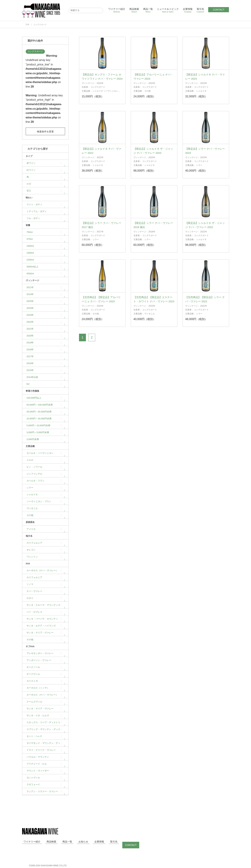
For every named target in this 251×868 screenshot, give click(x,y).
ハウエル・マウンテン (46, 757)
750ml (46, 232)
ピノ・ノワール (46, 467)
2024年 (46, 308)
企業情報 (188, 10)
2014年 (46, 294)
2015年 (46, 370)
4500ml (46, 274)
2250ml (46, 260)
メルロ (46, 460)
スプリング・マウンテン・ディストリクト (46, 730)
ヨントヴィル (46, 778)
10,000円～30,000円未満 (46, 419)
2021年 (46, 329)
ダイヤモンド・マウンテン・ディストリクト (46, 744)
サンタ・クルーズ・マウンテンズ (46, 605)
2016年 (46, 363)
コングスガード (35, 51)
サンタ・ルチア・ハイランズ (46, 626)
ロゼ (46, 184)
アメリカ (46, 529)
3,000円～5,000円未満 (46, 432)
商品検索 (134, 10)
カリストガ (46, 681)
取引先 (200, 10)
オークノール (46, 667)
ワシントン (46, 557)
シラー (46, 488)
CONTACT (219, 10)
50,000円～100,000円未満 (46, 405)
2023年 (46, 315)
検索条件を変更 (45, 132)
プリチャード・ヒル (46, 764)
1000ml (46, 253)
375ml (46, 239)
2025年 (46, 301)
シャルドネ (46, 495)
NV (46, 384)
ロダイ (46, 598)
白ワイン (46, 170)
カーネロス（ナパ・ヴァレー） (46, 570)
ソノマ (46, 584)
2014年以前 (46, 377)
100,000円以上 (46, 398)
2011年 (46, 287)
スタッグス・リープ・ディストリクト (46, 724)
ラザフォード (46, 785)
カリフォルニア (46, 543)
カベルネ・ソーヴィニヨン (46, 453)
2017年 (46, 356)
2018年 (46, 349)
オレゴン (46, 550)
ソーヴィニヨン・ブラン (46, 501)
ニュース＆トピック (168, 10)
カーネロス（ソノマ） (46, 688)
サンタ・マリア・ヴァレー (46, 633)
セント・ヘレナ (46, 736)
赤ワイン (46, 163)
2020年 (46, 336)
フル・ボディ (46, 218)
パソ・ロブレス (46, 612)
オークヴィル (46, 674)
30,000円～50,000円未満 (46, 412)
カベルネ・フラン (46, 481)
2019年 (46, 343)
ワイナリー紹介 (117, 10)
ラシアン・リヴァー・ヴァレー (46, 791)
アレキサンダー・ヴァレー (46, 653)
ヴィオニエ (46, 508)
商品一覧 (148, 10)
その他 (46, 515)
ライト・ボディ (46, 204)
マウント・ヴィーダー (46, 771)
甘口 (46, 191)
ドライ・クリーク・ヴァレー (46, 750)
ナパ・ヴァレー (46, 591)
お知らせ (73, 842)
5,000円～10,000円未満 (46, 425)
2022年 (46, 322)
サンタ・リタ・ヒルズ (46, 715)
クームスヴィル (46, 702)
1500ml (46, 246)
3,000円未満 (46, 439)
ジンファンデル (46, 474)
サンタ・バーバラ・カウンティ (46, 619)
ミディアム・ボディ (46, 211)
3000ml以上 (46, 267)
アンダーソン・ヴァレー (46, 660)
